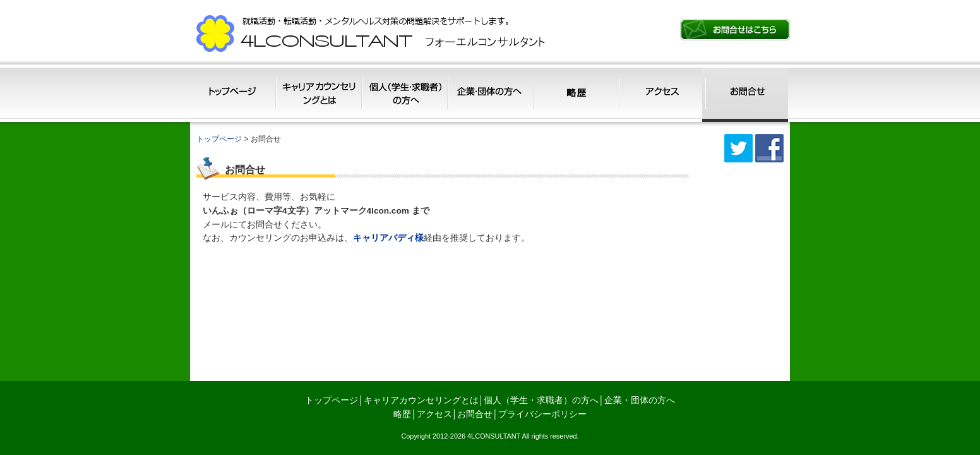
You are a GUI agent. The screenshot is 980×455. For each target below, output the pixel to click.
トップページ (233, 94)
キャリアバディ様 (388, 238)
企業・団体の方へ (489, 94)
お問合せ (745, 94)
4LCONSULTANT (494, 436)
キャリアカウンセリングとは (319, 94)
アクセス (660, 94)
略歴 (574, 94)
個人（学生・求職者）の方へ (404, 94)
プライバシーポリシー (542, 414)
